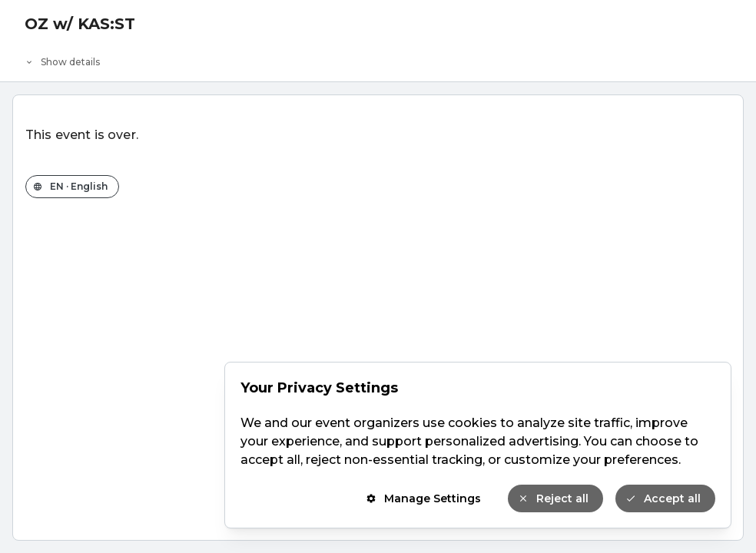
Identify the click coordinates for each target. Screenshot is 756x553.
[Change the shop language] (72, 187)
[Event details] (378, 58)
